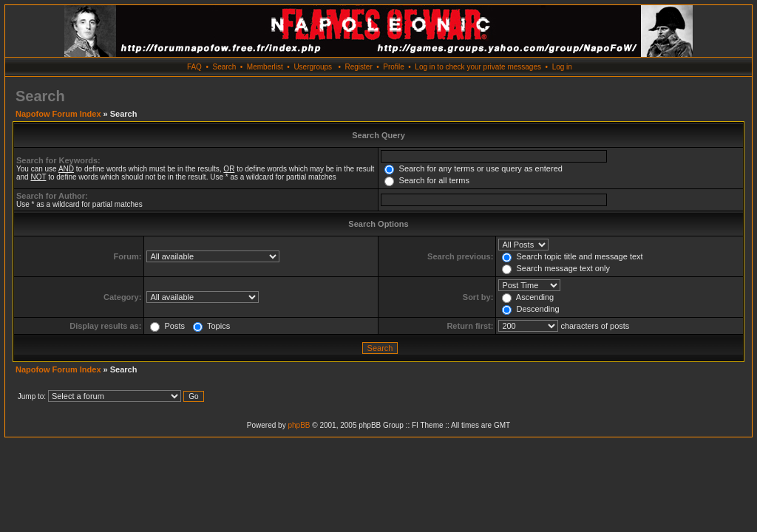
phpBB (299, 425)
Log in (562, 67)
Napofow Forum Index (58, 114)
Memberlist (265, 67)
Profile (393, 67)
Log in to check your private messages (478, 67)
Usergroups (313, 67)
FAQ (194, 67)
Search (225, 67)
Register (358, 67)
